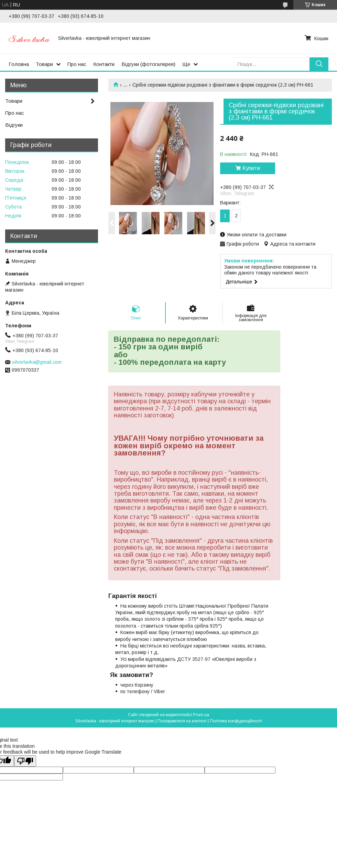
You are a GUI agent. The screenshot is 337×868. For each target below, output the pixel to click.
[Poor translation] (25, 761)
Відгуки (14, 125)
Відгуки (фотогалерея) (148, 64)
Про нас (77, 64)
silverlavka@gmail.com (37, 362)
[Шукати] (319, 64)
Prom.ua (201, 715)
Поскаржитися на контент (182, 721)
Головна (19, 64)
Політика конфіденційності (236, 721)
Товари (44, 64)
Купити (251, 168)
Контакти (104, 64)
